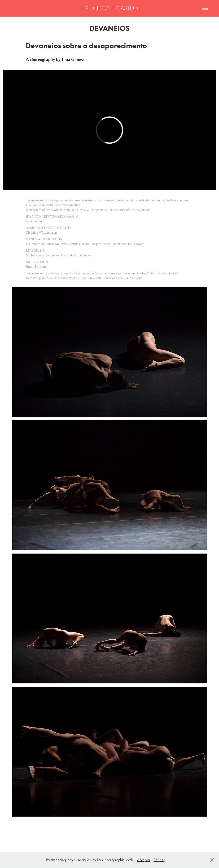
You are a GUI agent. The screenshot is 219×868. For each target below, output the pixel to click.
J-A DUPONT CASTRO (110, 8)
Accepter (144, 860)
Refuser (159, 860)
